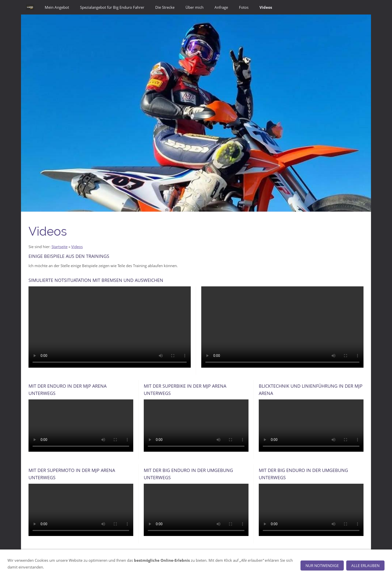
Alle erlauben (365, 565)
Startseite (59, 247)
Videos (77, 247)
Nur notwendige (322, 565)
